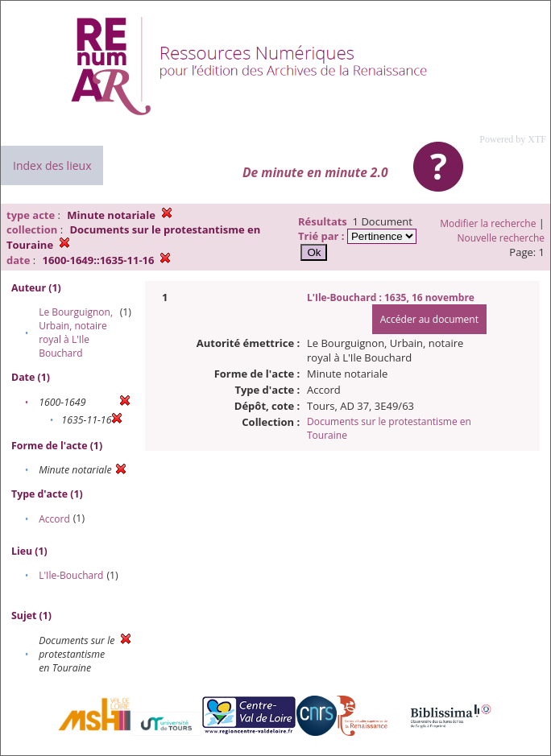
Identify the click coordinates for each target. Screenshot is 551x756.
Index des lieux (52, 165)
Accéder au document (429, 319)
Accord (54, 519)
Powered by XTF (513, 139)
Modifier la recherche (488, 223)
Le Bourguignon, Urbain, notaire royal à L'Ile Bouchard (76, 333)
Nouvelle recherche (501, 238)
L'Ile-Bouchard (71, 575)
